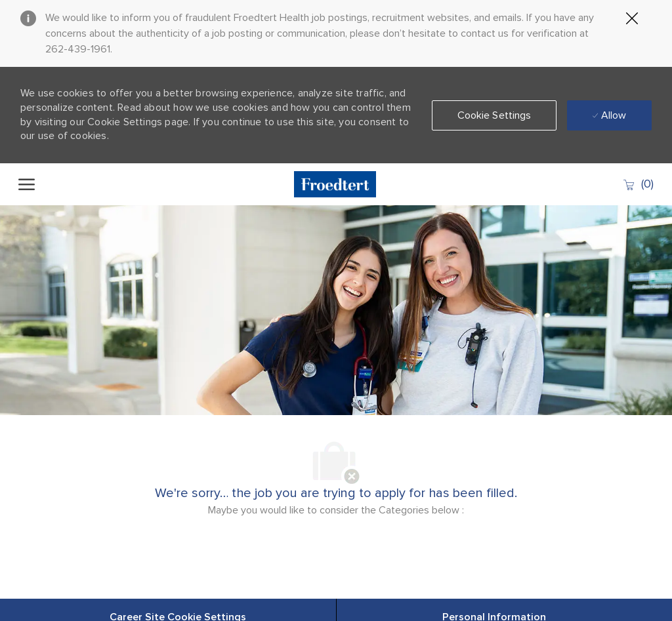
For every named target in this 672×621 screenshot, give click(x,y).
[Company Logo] (335, 184)
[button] (494, 115)
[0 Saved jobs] (638, 184)
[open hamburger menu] (27, 184)
